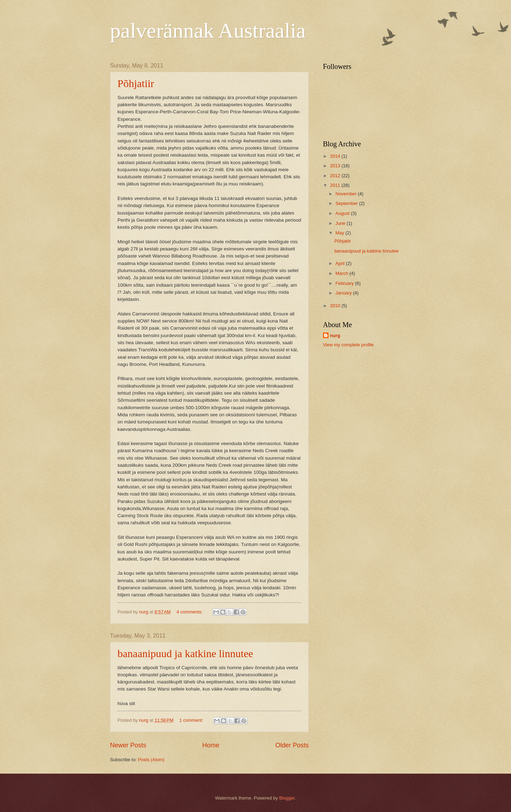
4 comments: (190, 612)
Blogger (287, 798)
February (345, 283)
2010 (336, 306)
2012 (336, 176)
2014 (336, 156)
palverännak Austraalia (208, 31)
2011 (336, 185)
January (344, 293)
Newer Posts (128, 745)
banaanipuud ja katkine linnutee (185, 653)
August (343, 213)
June (341, 223)
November (347, 194)
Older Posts (292, 745)
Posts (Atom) (151, 760)
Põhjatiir (136, 83)
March (342, 273)
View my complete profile (348, 345)
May (340, 233)
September (347, 203)
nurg (335, 335)
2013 (336, 166)
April (340, 263)
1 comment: (192, 720)
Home (211, 745)
